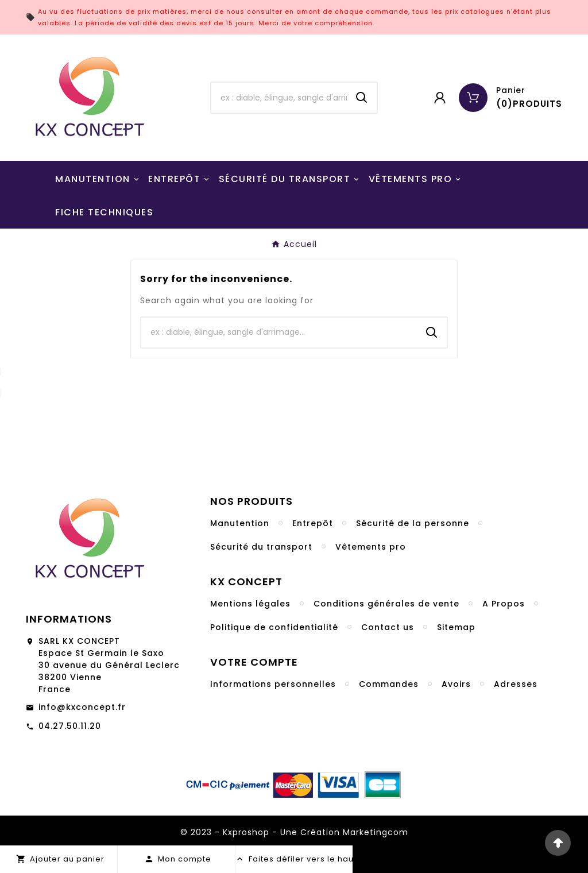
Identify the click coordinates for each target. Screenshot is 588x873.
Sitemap (456, 627)
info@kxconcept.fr (82, 707)
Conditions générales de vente (386, 604)
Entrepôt (313, 523)
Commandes (389, 684)
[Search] (362, 98)
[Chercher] (279, 98)
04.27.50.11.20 (70, 726)
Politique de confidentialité (274, 627)
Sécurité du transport (261, 547)
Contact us (388, 627)
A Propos (504, 604)
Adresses (516, 684)
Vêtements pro (371, 547)
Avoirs (456, 684)
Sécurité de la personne (413, 523)
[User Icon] (440, 98)
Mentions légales (250, 604)
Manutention (240, 523)
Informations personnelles (273, 684)
